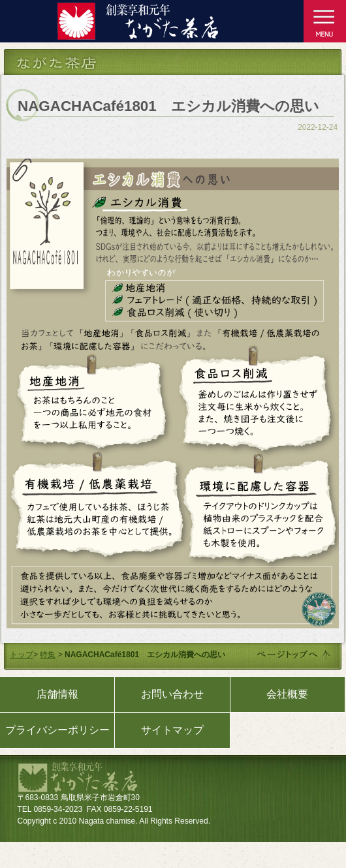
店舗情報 (57, 694)
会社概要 (287, 694)
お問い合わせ (172, 694)
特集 (48, 655)
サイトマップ (172, 730)
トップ (22, 655)
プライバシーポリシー (57, 730)
